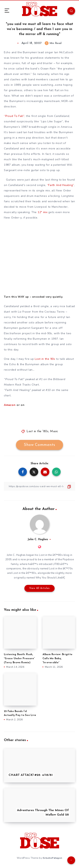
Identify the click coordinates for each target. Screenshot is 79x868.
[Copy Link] (39, 486)
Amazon (10, 405)
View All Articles (39, 588)
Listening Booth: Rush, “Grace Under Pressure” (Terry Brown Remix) (19, 658)
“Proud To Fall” (14, 116)
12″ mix (43, 212)
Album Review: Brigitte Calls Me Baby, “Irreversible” (58, 658)
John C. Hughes (38, 539)
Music (54, 431)
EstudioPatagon (52, 858)
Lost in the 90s (45, 359)
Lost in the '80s (37, 431)
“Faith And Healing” (60, 185)
